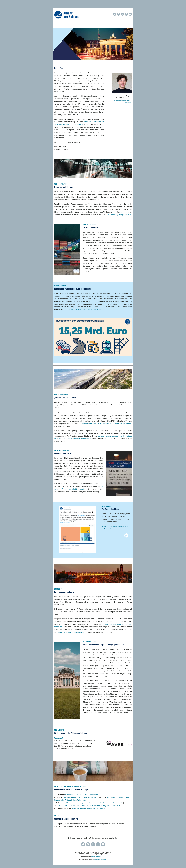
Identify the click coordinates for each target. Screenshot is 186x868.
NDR (118, 806)
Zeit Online (111, 806)
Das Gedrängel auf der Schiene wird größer (80, 797)
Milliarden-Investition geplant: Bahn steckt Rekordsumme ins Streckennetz (94, 803)
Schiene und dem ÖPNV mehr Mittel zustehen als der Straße (107, 424)
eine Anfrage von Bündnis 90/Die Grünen (87, 309)
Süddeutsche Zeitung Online (65, 800)
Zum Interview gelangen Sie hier (118, 215)
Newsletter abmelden (101, 860)
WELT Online (112, 797)
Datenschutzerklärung (98, 857)
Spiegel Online (83, 800)
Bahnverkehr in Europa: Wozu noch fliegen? (82, 795)
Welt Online (86, 806)
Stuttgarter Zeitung (99, 806)
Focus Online (124, 797)
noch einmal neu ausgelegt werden (71, 632)
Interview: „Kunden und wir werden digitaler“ (89, 808)
